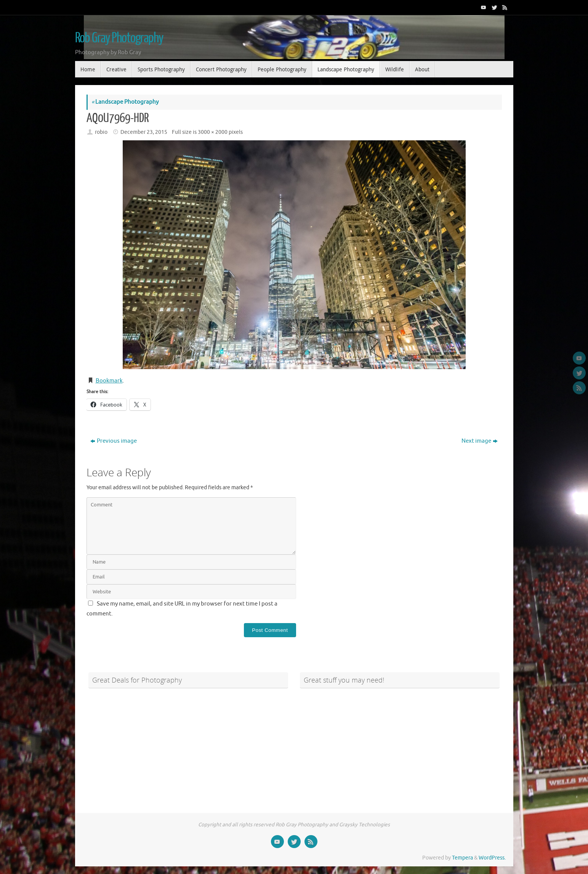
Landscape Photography (125, 102)
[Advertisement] (188, 746)
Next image (480, 441)
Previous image (114, 441)
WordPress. (492, 858)
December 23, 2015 (144, 132)
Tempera (462, 858)
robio (101, 132)
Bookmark (109, 381)
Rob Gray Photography (119, 38)
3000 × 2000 (213, 132)
